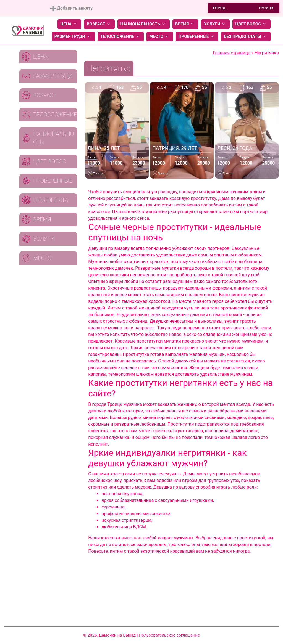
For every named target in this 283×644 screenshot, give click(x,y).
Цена (69, 24)
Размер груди (73, 37)
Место (160, 37)
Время (186, 24)
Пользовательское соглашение (169, 635)
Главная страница (231, 53)
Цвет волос (251, 24)
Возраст (99, 24)
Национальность (143, 24)
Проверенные (197, 37)
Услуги (215, 24)
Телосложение (121, 37)
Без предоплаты (246, 37)
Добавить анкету (71, 8)
